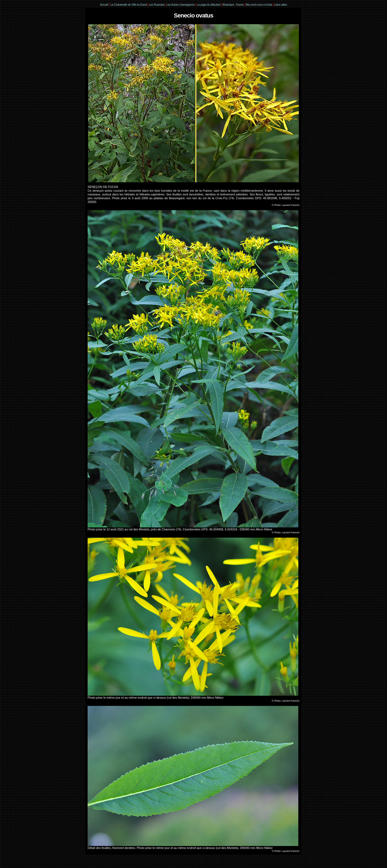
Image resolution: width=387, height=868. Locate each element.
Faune (240, 5)
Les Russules (157, 5)
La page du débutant (209, 5)
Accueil (104, 5)
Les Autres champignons (181, 5)
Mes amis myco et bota (259, 5)
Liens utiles (281, 5)
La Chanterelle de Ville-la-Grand (129, 5)
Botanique (228, 5)
